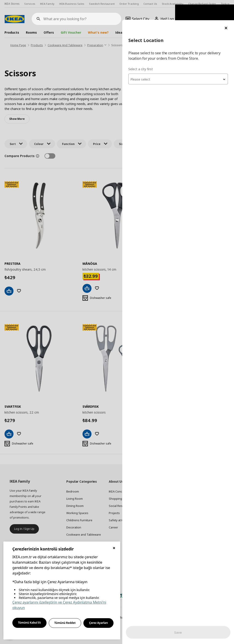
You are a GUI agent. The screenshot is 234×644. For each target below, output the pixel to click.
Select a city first (144, 49)
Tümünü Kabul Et (29, 623)
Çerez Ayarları (98, 623)
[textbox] (180, 60)
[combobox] (180, 59)
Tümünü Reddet (65, 623)
